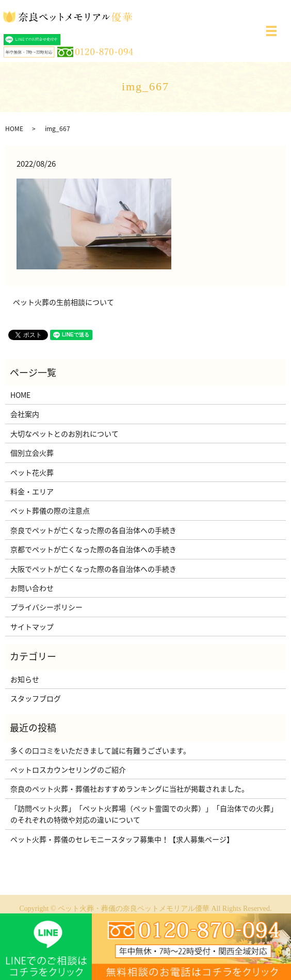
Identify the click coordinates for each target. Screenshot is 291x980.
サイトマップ (32, 626)
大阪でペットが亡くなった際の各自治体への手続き (93, 569)
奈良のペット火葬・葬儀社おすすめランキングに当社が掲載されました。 (130, 789)
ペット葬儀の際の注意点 (50, 510)
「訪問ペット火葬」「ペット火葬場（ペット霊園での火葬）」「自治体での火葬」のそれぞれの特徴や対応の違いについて (144, 814)
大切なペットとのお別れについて (64, 433)
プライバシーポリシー (46, 607)
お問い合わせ (32, 588)
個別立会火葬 (32, 453)
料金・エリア (32, 491)
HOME (14, 128)
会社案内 (25, 414)
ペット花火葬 (32, 472)
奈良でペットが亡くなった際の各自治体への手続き (93, 530)
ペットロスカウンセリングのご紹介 (68, 769)
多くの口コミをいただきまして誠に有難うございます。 (100, 750)
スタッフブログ (36, 698)
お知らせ (25, 679)
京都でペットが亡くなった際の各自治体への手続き (93, 549)
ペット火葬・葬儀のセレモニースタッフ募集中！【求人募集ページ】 (122, 839)
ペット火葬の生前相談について (63, 302)
